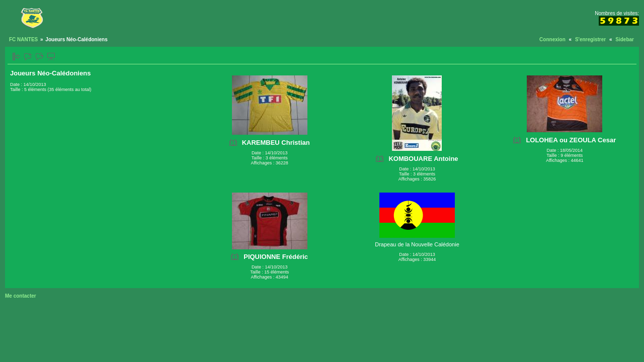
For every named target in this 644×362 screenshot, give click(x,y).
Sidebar (625, 39)
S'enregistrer (590, 39)
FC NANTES (23, 39)
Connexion (552, 39)
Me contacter (21, 296)
